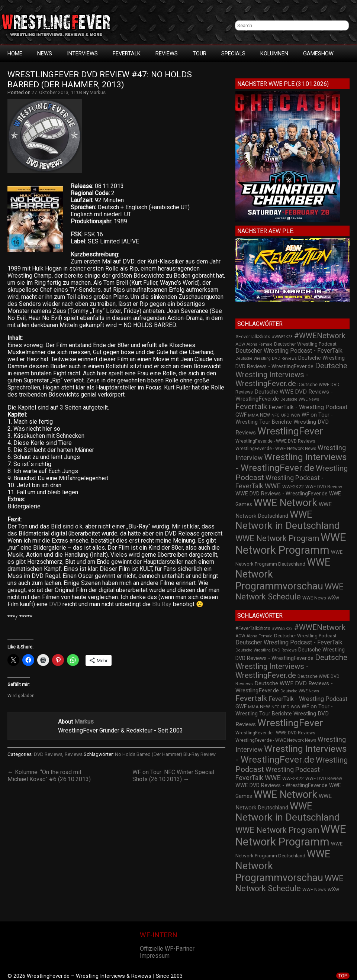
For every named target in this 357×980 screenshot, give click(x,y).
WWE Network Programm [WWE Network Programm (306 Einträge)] (291, 544)
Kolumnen (274, 54)
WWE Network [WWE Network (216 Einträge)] (285, 503)
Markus (98, 92)
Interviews (82, 54)
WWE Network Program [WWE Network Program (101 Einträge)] (277, 538)
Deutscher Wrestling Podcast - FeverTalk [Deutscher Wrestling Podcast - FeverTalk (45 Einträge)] (289, 351)
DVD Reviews (48, 754)
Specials (233, 54)
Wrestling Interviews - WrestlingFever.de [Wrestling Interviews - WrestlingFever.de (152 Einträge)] (291, 462)
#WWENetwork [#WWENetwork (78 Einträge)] (320, 336)
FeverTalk (127, 54)
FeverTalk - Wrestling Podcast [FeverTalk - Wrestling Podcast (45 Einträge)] (308, 407)
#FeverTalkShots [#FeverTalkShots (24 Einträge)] (253, 337)
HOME (15, 54)
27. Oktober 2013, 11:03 (57, 92)
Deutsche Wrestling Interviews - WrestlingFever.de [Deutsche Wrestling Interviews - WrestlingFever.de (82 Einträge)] (291, 375)
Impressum (155, 956)
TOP (343, 976)
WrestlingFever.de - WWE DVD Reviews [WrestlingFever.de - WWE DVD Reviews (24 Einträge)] (275, 441)
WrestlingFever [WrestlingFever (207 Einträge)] (290, 431)
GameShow (318, 54)
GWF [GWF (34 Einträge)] (241, 415)
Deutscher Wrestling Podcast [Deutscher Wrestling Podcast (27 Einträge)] (305, 344)
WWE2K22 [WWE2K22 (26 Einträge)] (293, 487)
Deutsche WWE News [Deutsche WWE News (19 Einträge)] (300, 399)
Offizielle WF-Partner (167, 949)
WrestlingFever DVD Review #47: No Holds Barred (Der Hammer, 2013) (101, 80)
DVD (55, 604)
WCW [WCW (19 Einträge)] (295, 415)
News (45, 54)
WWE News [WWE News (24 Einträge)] (314, 598)
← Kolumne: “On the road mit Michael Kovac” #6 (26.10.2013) (49, 776)
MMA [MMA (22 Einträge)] (253, 415)
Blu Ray (162, 604)
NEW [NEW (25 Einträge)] (265, 415)
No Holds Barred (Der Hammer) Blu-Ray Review (165, 754)
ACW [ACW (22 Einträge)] (240, 344)
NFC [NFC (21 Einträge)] (276, 415)
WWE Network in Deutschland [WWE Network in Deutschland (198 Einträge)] (288, 520)
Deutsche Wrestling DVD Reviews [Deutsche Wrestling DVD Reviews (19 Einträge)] (266, 358)
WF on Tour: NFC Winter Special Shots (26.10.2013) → (173, 776)
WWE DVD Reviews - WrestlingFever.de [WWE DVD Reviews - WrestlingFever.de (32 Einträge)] (282, 494)
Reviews (167, 54)
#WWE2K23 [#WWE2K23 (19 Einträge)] (282, 337)
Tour (200, 54)
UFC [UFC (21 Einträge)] (285, 415)
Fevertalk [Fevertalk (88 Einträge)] (251, 407)
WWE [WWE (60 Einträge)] (273, 486)
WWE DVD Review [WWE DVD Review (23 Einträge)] (324, 487)
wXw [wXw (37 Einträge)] (333, 598)
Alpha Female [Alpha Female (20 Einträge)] (260, 344)
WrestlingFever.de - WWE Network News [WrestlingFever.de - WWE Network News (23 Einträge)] (276, 449)
